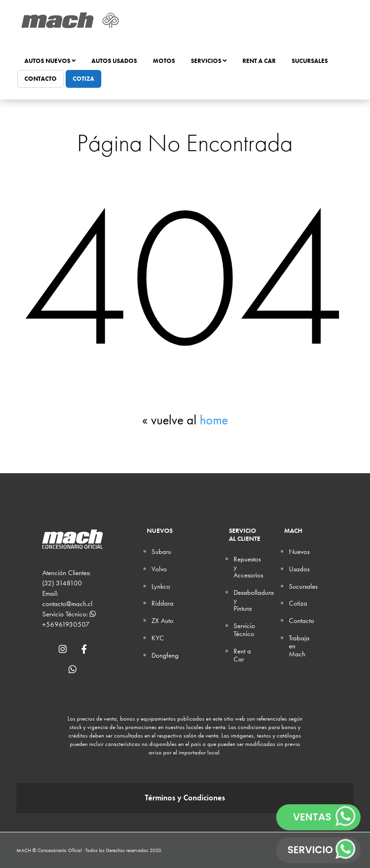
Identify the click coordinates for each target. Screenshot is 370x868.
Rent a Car (259, 61)
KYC (158, 638)
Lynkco (161, 586)
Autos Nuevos (50, 61)
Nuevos (299, 552)
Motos (164, 61)
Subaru (161, 552)
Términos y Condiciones (185, 798)
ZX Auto (162, 621)
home (214, 420)
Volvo (159, 569)
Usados (299, 569)
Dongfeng (165, 655)
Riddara (162, 603)
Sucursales (310, 61)
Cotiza (83, 79)
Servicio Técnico (244, 630)
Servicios (209, 61)
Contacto (41, 79)
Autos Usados (114, 61)
